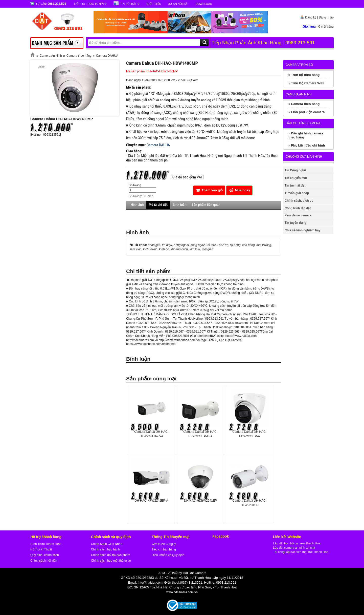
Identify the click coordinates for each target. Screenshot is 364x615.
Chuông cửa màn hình (304, 157)
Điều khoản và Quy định (168, 555)
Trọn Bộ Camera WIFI (308, 83)
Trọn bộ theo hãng (305, 75)
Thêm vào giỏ (209, 190)
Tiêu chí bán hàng (164, 549)
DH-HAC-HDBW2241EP (200, 501)
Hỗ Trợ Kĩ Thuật (41, 549)
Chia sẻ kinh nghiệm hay (302, 230)
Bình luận (180, 205)
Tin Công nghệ (295, 170)
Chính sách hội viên (44, 561)
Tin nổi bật (128, 4)
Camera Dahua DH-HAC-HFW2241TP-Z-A (151, 434)
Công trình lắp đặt (298, 208)
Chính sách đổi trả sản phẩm (111, 555)
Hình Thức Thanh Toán (46, 544)
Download (204, 4)
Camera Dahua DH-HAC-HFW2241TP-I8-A (200, 434)
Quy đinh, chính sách (45, 555)
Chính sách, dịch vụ (299, 201)
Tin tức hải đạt (295, 186)
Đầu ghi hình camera (303, 123)
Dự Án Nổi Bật (178, 4)
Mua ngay (240, 190)
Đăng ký (311, 17)
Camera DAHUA (107, 56)
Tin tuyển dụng (295, 223)
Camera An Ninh (51, 56)
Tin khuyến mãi (296, 178)
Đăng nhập (326, 17)
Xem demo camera (298, 215)
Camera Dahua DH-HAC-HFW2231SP (249, 503)
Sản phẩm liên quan (206, 205)
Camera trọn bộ (299, 65)
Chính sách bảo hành (105, 549)
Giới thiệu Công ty (164, 544)
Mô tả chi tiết (158, 205)
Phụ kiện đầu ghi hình (308, 145)
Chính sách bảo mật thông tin (111, 561)
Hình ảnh (137, 205)
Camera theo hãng (79, 56)
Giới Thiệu (154, 4)
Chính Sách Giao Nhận (107, 544)
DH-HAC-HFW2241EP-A (152, 501)
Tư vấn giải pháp (297, 193)
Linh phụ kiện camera (308, 112)
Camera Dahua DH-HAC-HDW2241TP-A (249, 434)
